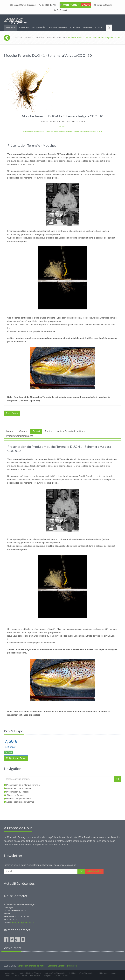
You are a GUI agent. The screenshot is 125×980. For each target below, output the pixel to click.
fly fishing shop (102, 973)
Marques (24, 28)
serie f (24, 976)
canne (113, 973)
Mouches (40, 37)
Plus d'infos (12, 413)
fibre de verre (35, 976)
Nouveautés (39, 28)
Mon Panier (75, 5)
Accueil (19, 37)
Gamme (23, 431)
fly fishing (72, 973)
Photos (49, 431)
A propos (75, 28)
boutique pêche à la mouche (55, 973)
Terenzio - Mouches (56, 37)
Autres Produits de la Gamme (72, 431)
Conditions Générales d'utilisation (62, 966)
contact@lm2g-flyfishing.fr (23, 5)
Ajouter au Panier (16, 758)
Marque (10, 431)
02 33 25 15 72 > (48, 5)
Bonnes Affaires (58, 28)
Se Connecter (61, 10)
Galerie (88, 28)
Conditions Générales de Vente (31, 966)
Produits (11, 28)
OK (117, 779)
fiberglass (47, 976)
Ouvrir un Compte (103, 5)
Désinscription (94, 871)
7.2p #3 (57, 976)
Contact (100, 28)
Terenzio (62, 126)
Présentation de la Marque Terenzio (23, 785)
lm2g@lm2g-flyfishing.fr (22, 923)
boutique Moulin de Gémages (30, 973)
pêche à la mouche (86, 973)
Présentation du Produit (17, 792)
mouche (8, 976)
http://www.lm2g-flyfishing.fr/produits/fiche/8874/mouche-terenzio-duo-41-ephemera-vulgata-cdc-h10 (62, 131)
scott (17, 976)
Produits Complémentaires (20, 436)
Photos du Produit (15, 795)
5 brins (66, 976)
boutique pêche (10, 973)
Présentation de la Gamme (19, 788)
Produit (36, 431)
